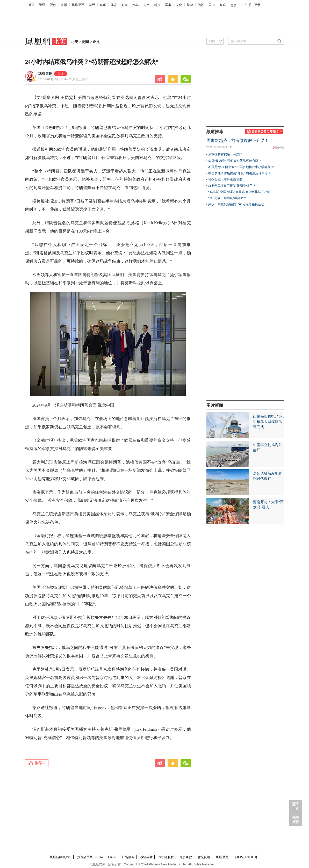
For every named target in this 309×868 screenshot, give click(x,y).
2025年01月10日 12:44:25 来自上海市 (63, 79)
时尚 (125, 5)
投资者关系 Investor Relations (97, 857)
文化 (179, 5)
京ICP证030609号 (246, 857)
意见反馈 (204, 857)
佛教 (201, 5)
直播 (64, 5)
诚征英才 (146, 857)
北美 (74, 42)
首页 (31, 5)
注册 (248, 5)
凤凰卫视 (78, 5)
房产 (146, 5)
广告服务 (128, 857)
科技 (157, 5)
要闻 (85, 42)
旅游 (190, 5)
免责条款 (186, 857)
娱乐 (103, 5)
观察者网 (45, 74)
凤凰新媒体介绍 (61, 857)
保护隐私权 (166, 857)
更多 (234, 5)
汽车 (135, 5)
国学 (212, 5)
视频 (53, 5)
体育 (114, 5)
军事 (168, 5)
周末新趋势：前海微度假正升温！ (238, 140)
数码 (222, 5)
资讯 (42, 5)
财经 (92, 5)
